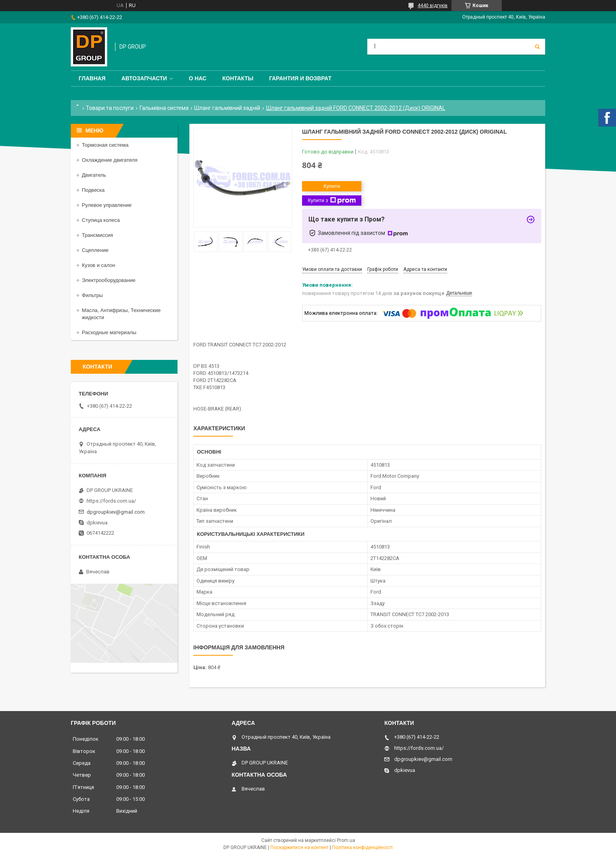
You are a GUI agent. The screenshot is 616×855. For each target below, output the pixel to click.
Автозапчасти (144, 78)
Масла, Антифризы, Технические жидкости (121, 314)
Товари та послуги (110, 108)
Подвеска (93, 190)
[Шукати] (537, 47)
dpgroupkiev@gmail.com (116, 512)
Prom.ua (346, 840)
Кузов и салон (98, 265)
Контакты (238, 78)
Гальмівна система (164, 108)
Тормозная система (105, 145)
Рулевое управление (107, 205)
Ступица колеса (101, 220)
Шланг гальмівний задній (227, 108)
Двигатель (94, 175)
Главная (92, 78)
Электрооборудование (109, 280)
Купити (332, 186)
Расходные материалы (109, 332)
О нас (197, 78)
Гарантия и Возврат (300, 78)
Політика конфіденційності (362, 847)
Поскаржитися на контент (299, 847)
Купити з (332, 201)
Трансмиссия (97, 235)
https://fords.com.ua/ (111, 501)
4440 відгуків (433, 6)
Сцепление (95, 250)
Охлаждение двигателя (110, 160)
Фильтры (92, 295)
